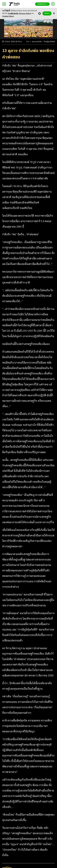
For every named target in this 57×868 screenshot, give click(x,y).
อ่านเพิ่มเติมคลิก (20, 14)
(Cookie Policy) (8, 16)
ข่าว (28, 42)
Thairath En (42, 4)
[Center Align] (54, 13)
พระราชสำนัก (37, 42)
